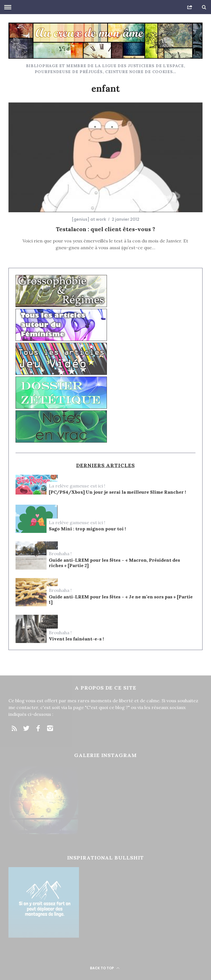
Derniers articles (105, 465)
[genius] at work (89, 219)
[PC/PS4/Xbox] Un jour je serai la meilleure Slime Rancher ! (117, 492)
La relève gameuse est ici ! (77, 486)
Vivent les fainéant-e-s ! (76, 639)
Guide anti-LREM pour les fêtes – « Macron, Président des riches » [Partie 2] (114, 563)
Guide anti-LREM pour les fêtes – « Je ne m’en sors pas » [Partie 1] (121, 600)
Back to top (105, 968)
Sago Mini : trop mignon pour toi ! (87, 529)
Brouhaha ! (60, 554)
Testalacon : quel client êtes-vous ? (105, 229)
